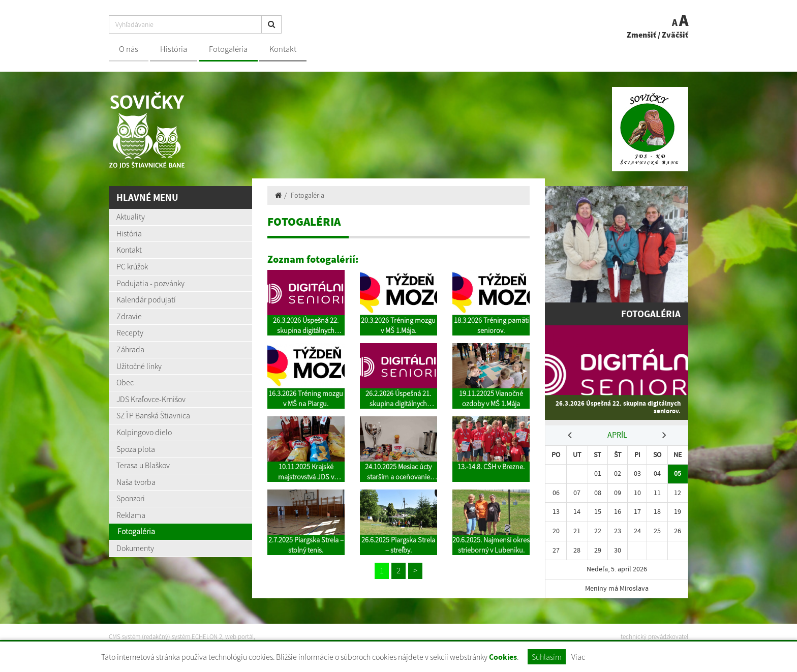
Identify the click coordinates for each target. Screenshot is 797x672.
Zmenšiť (641, 35)
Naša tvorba (136, 482)
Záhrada (130, 349)
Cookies (503, 657)
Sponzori (131, 498)
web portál (240, 637)
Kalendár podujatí (146, 299)
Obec (125, 382)
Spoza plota (136, 449)
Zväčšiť (675, 35)
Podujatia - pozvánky (150, 283)
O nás (129, 49)
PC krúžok (132, 266)
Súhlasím (547, 657)
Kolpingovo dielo (144, 432)
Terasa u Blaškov (143, 465)
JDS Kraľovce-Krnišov (151, 399)
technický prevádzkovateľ (654, 637)
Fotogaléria (228, 49)
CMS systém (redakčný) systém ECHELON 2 (166, 637)
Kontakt (283, 49)
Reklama (131, 515)
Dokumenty (135, 548)
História (174, 49)
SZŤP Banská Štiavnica (153, 415)
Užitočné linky (139, 366)
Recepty (130, 332)
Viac (578, 657)
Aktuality (131, 217)
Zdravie (129, 316)
